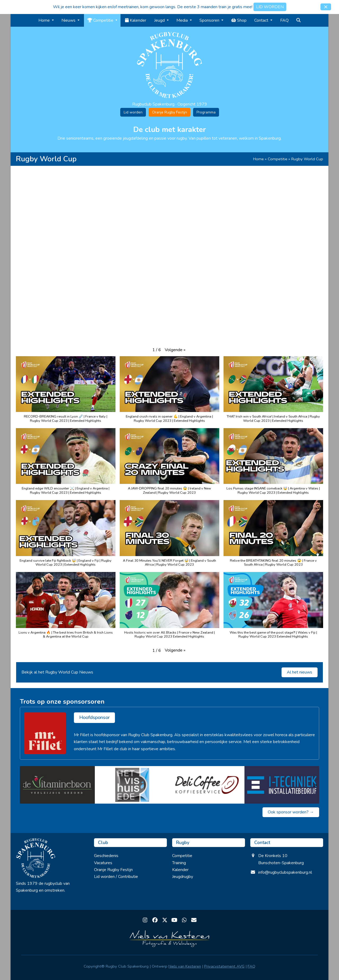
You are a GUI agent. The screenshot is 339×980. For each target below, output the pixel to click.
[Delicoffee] (207, 785)
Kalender (180, 870)
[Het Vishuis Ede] (132, 785)
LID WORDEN (270, 7)
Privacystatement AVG (224, 966)
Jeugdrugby (183, 877)
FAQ (251, 966)
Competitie (278, 159)
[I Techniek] (282, 785)
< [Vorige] (24, 785)
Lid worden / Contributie (116, 877)
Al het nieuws (300, 672)
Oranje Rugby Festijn (169, 112)
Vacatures (103, 863)
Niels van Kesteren (185, 966)
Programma (206, 112)
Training (179, 863)
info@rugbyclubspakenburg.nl (285, 872)
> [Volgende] (315, 785)
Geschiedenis (106, 856)
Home (258, 159)
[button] (326, 7)
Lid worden (133, 112)
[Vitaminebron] (57, 785)
